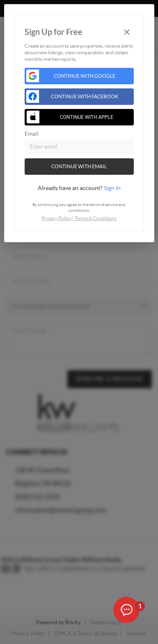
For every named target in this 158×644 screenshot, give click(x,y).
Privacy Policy (56, 218)
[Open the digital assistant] (126, 610)
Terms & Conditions (96, 218)
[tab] (79, 188)
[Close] (127, 32)
